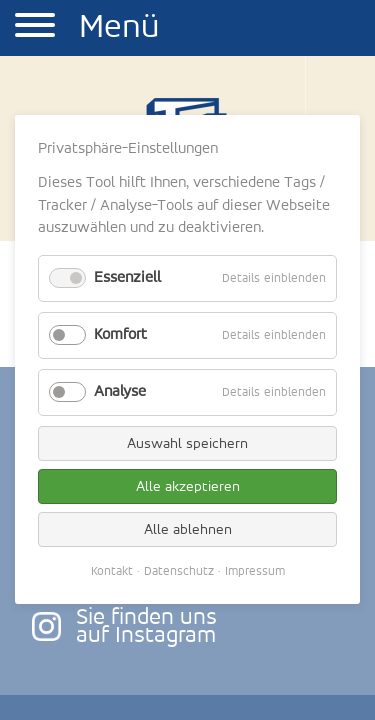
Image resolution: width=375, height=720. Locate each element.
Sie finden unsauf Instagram (146, 627)
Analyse (120, 392)
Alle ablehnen (188, 529)
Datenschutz (179, 571)
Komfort (120, 335)
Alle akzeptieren (188, 486)
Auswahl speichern (187, 443)
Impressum (255, 571)
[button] (35, 28)
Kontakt (112, 571)
